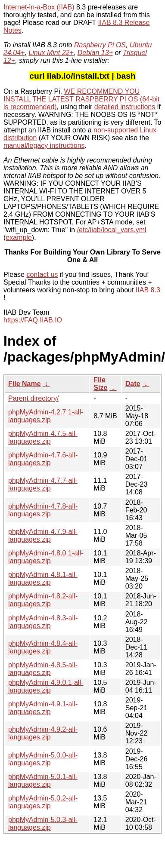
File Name (25, 384)
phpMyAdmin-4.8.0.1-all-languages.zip (46, 557)
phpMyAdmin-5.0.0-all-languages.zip (43, 759)
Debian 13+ (95, 53)
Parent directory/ (33, 398)
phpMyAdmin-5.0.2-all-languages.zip (43, 802)
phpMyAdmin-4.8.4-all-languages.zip (43, 647)
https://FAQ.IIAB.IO (33, 320)
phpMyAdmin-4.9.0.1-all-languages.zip (46, 686)
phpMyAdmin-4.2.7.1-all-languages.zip (46, 416)
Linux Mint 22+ (51, 53)
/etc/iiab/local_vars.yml (112, 230)
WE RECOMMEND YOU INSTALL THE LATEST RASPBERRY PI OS (72, 95)
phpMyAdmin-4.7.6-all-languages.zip (43, 459)
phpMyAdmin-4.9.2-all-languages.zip (43, 733)
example (19, 238)
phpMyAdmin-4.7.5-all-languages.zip (43, 437)
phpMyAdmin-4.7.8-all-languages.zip (43, 510)
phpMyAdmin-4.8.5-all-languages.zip (43, 669)
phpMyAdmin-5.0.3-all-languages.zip (43, 824)
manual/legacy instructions (44, 146)
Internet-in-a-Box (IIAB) (39, 7)
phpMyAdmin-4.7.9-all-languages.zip (43, 535)
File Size (100, 384)
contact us (42, 275)
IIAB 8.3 (148, 290)
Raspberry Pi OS (100, 45)
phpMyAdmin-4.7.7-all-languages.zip (43, 484)
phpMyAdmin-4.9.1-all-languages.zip (43, 708)
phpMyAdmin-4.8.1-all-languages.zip (43, 578)
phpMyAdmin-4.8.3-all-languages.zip (43, 622)
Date (133, 384)
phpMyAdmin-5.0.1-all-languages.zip (43, 781)
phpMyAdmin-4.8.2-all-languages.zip (43, 600)
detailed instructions (125, 107)
